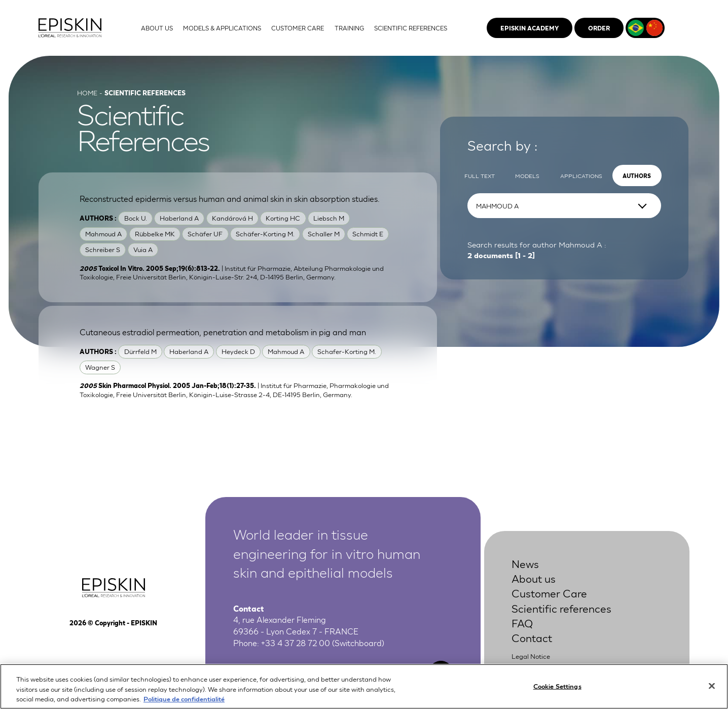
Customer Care (549, 593)
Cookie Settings (557, 691)
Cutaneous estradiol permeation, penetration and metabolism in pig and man (223, 331)
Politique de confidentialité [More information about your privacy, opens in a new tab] (184, 704)
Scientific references (561, 608)
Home (87, 93)
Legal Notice (531, 657)
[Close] (712, 691)
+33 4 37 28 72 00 (296, 642)
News (525, 563)
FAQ (522, 623)
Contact (532, 637)
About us (534, 578)
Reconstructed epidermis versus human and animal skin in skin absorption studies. (230, 198)
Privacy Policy (533, 667)
